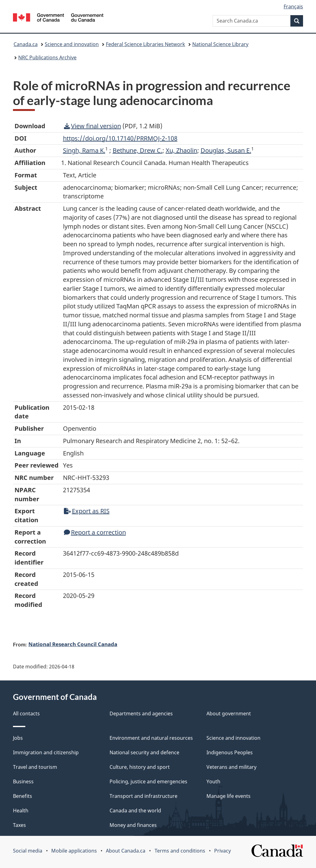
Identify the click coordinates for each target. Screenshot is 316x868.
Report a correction (95, 532)
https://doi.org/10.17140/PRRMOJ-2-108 (120, 138)
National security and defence (144, 752)
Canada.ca (26, 44)
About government (229, 713)
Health (21, 811)
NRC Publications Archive (47, 57)
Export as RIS (87, 511)
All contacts (26, 713)
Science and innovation (72, 44)
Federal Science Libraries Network (146, 44)
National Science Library (220, 44)
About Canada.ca (126, 851)
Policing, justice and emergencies (148, 781)
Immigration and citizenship (46, 752)
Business (23, 781)
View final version (92, 126)
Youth (213, 781)
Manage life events (229, 796)
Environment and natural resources (151, 738)
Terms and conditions (180, 851)
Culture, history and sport (140, 767)
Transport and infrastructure (143, 796)
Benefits (23, 796)
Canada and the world (135, 811)
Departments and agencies (141, 713)
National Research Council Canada (73, 644)
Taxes (19, 825)
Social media (28, 851)
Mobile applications (74, 851)
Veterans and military (231, 767)
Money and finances (133, 825)
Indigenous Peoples (230, 752)
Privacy (222, 851)
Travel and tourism (35, 767)
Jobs (18, 738)
